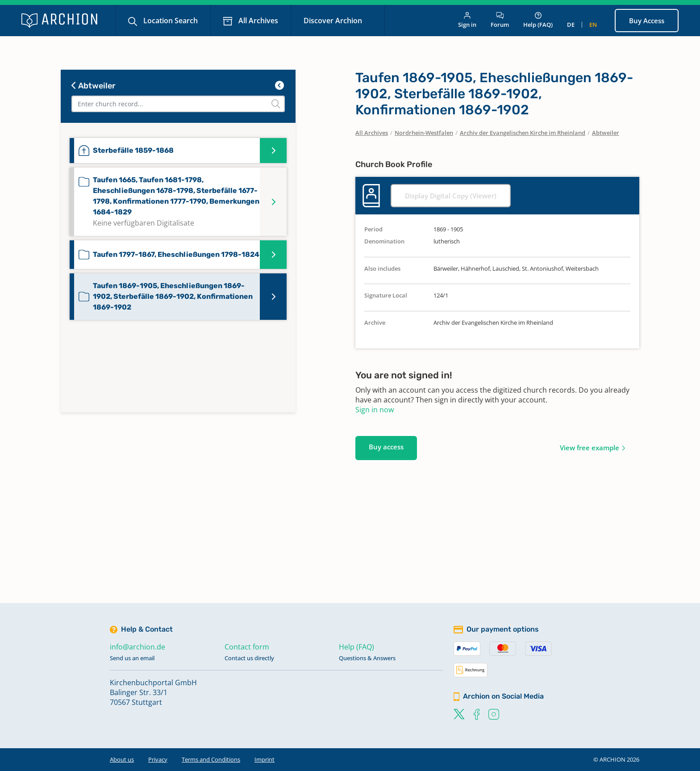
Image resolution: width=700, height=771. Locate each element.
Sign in (467, 20)
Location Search (170, 21)
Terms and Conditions (211, 759)
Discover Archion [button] (334, 21)
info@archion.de (137, 647)
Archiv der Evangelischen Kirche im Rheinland (523, 133)
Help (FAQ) (538, 20)
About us (122, 759)
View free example (590, 448)
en (593, 25)
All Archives (257, 21)
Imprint (265, 759)
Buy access (386, 447)
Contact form (247, 647)
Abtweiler (94, 86)
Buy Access (647, 21)
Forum (500, 20)
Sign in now (375, 410)
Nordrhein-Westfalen (424, 133)
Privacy (158, 759)
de (571, 25)
